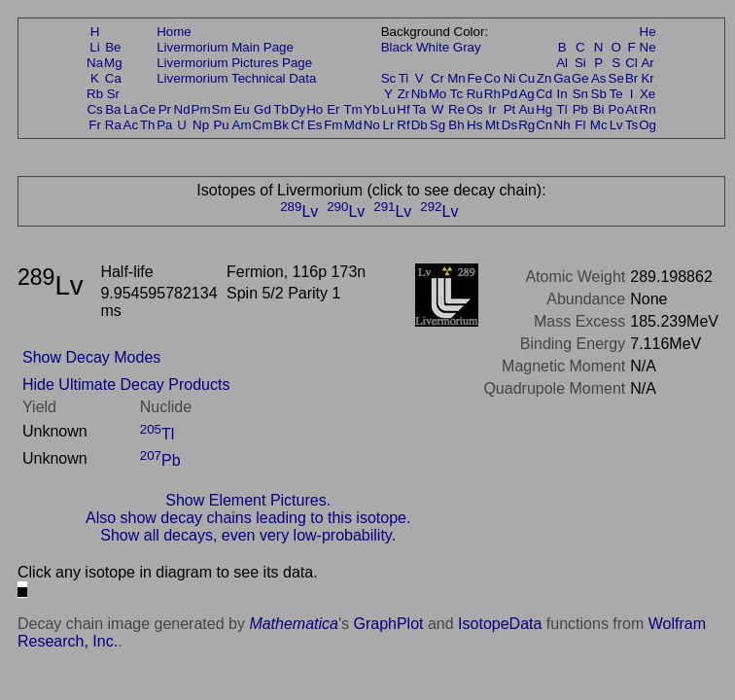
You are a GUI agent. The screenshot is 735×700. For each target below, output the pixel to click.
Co (492, 78)
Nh (562, 125)
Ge (580, 78)
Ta (419, 109)
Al (562, 63)
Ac (131, 125)
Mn (456, 78)
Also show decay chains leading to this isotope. (248, 518)
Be (113, 47)
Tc (456, 94)
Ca (113, 78)
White (433, 47)
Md (353, 125)
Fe (474, 78)
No (372, 125)
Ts (631, 125)
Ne (648, 47)
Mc (599, 125)
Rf (403, 125)
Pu (221, 125)
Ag (526, 94)
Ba (113, 109)
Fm (333, 125)
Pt (510, 109)
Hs (474, 125)
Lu (388, 109)
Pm (201, 109)
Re (456, 109)
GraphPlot (388, 624)
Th (148, 125)
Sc (389, 78)
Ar (647, 63)
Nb (420, 94)
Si (580, 63)
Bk (281, 125)
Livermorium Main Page (225, 47)
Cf (297, 125)
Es (315, 125)
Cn (544, 125)
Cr (437, 78)
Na (95, 63)
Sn (580, 94)
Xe (647, 94)
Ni (510, 78)
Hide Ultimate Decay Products (126, 385)
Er (333, 109)
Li (94, 47)
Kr (647, 78)
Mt (492, 125)
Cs (94, 109)
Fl (580, 125)
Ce (147, 109)
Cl (631, 63)
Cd (544, 94)
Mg (113, 63)
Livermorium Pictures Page (234, 63)
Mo (438, 94)
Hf (403, 109)
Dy (297, 109)
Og (647, 125)
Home (174, 32)
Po (616, 109)
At (631, 109)
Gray (467, 47)
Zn (544, 78)
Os (475, 109)
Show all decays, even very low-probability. (248, 535)
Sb (599, 94)
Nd (182, 109)
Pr (165, 109)
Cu (526, 78)
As (599, 78)
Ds (509, 125)
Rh (492, 94)
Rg (526, 125)
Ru (475, 94)
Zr (404, 94)
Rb (95, 94)
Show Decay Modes (91, 357)
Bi (599, 109)
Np (201, 125)
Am (242, 125)
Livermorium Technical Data (236, 78)
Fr (95, 125)
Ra (113, 125)
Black (397, 47)
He (648, 32)
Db (420, 125)
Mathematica (294, 624)
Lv (616, 125)
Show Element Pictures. (248, 500)
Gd (262, 109)
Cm (263, 125)
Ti (404, 78)
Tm (352, 109)
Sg (437, 125)
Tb (281, 109)
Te (616, 94)
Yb (371, 109)
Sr (113, 94)
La (131, 109)
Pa (164, 125)
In (562, 94)
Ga (562, 78)
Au (526, 109)
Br (631, 78)
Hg (544, 109)
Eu (241, 109)
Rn (648, 109)
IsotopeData (500, 624)
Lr (389, 125)
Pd (509, 94)
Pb (580, 109)
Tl (562, 109)
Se (616, 78)
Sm (222, 109)
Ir (492, 109)
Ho (315, 109)
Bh (456, 125)
